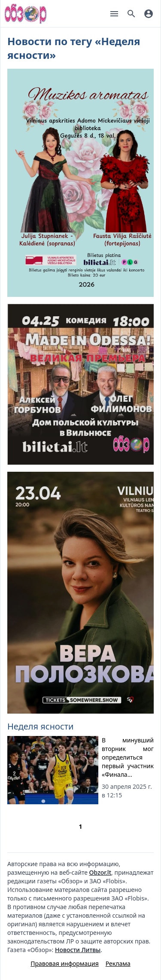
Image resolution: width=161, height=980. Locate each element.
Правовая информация (64, 963)
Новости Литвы (78, 950)
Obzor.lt (100, 872)
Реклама (118, 963)
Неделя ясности (40, 726)
